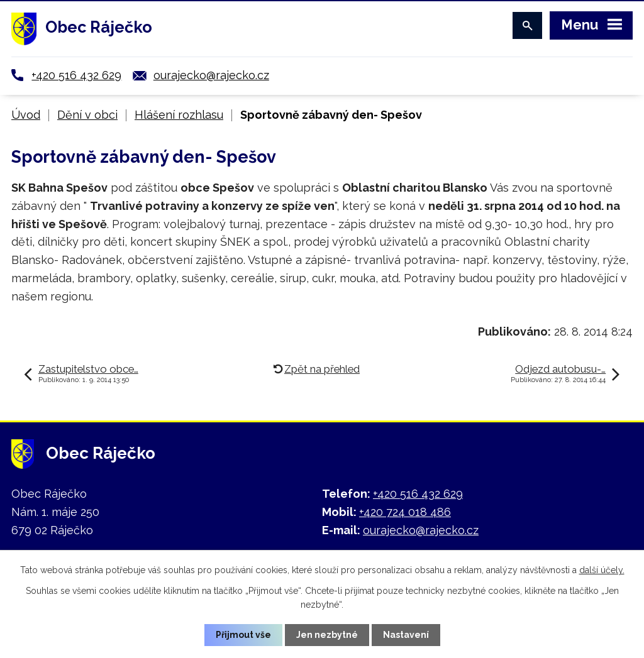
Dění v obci (87, 115)
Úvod (26, 115)
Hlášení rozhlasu (179, 115)
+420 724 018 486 (405, 512)
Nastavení (406, 635)
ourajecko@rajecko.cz (211, 75)
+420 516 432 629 (76, 75)
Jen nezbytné (327, 635)
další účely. (602, 570)
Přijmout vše (243, 635)
